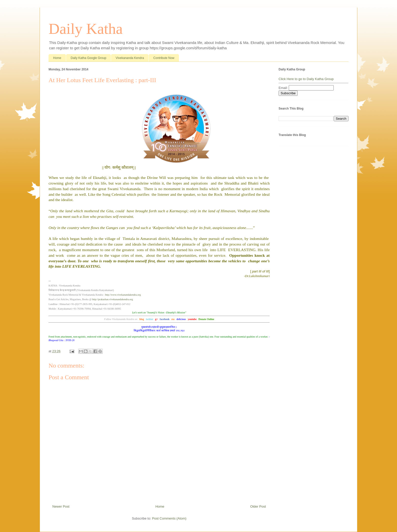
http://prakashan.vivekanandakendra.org (113, 299)
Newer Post (61, 506)
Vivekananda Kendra (130, 58)
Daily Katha (86, 29)
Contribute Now (164, 58)
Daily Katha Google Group (88, 58)
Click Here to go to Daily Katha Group (306, 79)
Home (57, 58)
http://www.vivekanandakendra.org (123, 295)
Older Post (258, 506)
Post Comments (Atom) (169, 518)
